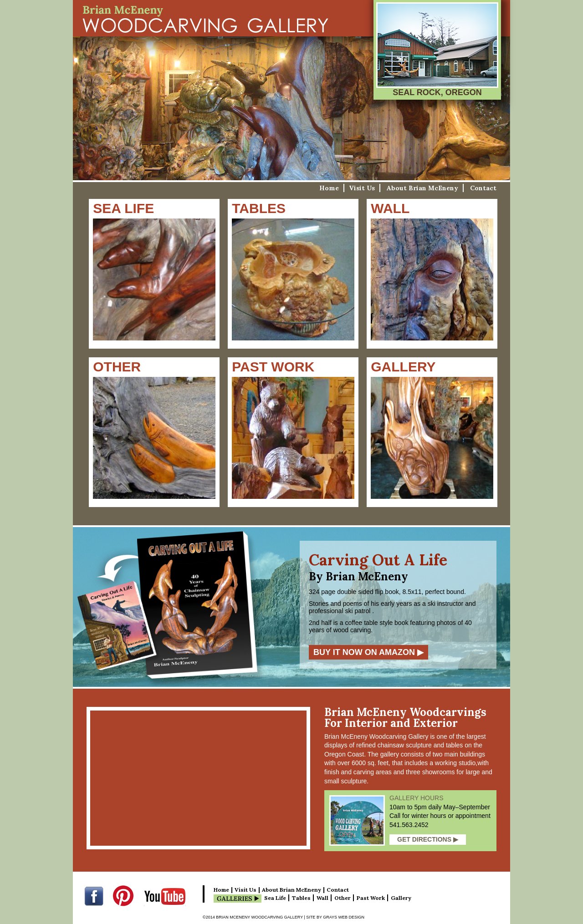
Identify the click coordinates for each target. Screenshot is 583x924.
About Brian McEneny (422, 188)
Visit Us (362, 188)
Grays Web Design (344, 917)
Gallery (401, 898)
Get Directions (428, 839)
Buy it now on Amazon (368, 652)
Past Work (371, 898)
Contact (483, 188)
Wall (322, 898)
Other (343, 898)
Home (329, 188)
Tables (301, 898)
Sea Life (275, 898)
